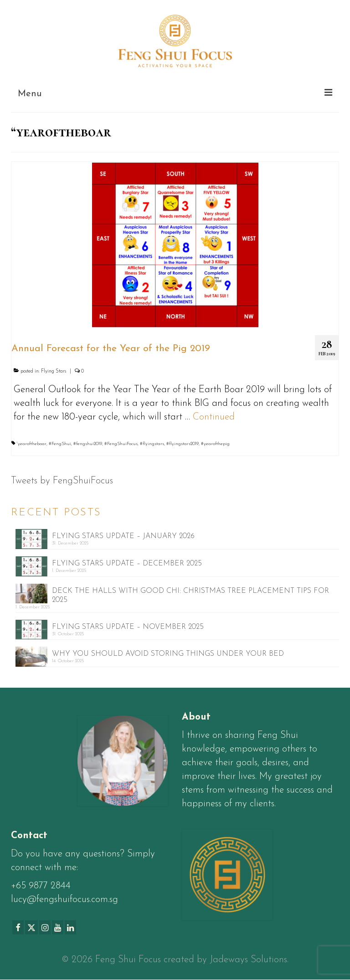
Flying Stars (54, 371)
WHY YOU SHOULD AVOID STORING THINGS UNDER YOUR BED (168, 654)
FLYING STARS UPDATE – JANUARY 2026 (123, 536)
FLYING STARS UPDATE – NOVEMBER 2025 (128, 627)
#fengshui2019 (88, 444)
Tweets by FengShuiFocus (62, 481)
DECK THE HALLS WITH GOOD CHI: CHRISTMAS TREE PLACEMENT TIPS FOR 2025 (190, 596)
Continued (214, 417)
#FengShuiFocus (121, 444)
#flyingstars (152, 444)
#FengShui (60, 444)
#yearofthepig (215, 444)
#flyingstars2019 (183, 444)
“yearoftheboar (31, 444)
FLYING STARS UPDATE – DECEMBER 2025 (127, 564)
